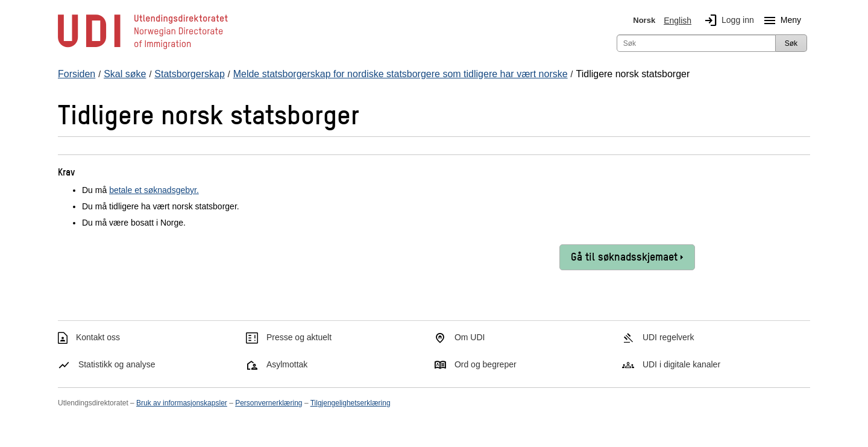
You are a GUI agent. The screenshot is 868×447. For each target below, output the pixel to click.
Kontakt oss (98, 337)
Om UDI (470, 337)
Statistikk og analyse (117, 364)
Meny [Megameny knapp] (780, 21)
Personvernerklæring (269, 403)
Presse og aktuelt (299, 337)
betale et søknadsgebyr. (154, 190)
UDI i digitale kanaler (681, 364)
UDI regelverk (668, 337)
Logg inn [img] (727, 21)
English (678, 21)
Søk (791, 43)
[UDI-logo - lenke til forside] (143, 48)
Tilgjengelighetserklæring (351, 403)
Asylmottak (287, 364)
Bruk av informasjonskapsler (182, 403)
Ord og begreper (486, 364)
